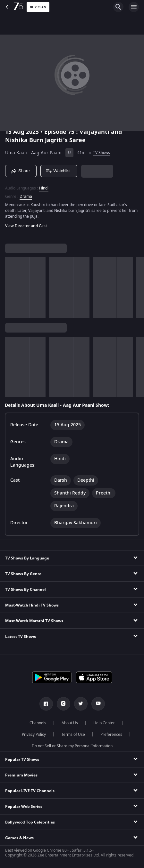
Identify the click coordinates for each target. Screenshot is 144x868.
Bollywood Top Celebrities (30, 822)
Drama (26, 197)
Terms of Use (73, 735)
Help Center (104, 723)
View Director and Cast (26, 226)
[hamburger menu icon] (134, 7)
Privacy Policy (34, 735)
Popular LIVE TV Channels (30, 791)
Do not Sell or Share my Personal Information (72, 746)
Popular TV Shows (22, 759)
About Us (70, 723)
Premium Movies (21, 775)
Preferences (111, 735)
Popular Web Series (24, 807)
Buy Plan (38, 7)
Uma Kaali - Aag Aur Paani (33, 153)
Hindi (44, 188)
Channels (38, 723)
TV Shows (102, 153)
